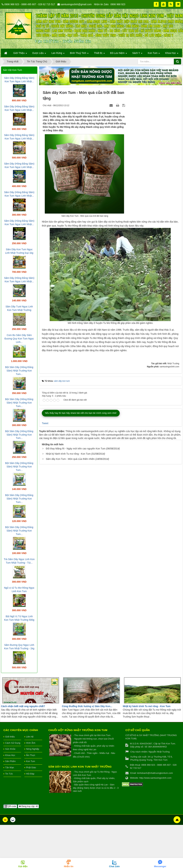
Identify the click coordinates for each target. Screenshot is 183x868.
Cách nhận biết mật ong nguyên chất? (23, 706)
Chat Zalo (114, 866)
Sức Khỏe (10, 749)
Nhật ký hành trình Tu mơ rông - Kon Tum (68, 547)
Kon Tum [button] (154, 54)
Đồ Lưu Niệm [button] (119, 54)
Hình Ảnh (31, 743)
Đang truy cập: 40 (28, 806)
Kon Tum (31, 761)
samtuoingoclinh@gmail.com (76, 4)
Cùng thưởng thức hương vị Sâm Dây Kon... (87, 706)
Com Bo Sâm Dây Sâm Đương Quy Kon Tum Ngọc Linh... (19, 339)
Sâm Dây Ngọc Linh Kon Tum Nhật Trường (80, 767)
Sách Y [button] (137, 54)
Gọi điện (23, 866)
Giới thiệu (10, 737)
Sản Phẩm (10, 761)
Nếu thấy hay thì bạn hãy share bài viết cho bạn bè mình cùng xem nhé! (81, 506)
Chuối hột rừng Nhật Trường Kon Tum (78, 730)
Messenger (160, 866)
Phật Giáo (31, 767)
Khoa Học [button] (172, 54)
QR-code (10, 806)
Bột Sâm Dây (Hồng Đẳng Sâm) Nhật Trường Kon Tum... (19, 371)
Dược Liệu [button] (39, 54)
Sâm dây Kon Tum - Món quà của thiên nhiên (70, 552)
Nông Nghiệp (33, 749)
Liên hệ (30, 737)
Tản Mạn (10, 767)
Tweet (45, 516)
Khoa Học (10, 755)
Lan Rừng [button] (58, 54)
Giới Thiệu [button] (20, 54)
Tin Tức (9, 774)
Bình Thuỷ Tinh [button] (79, 54)
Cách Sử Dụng (13, 743)
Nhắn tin (69, 866)
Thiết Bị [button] (99, 54)
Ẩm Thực (31, 755)
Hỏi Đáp (30, 774)
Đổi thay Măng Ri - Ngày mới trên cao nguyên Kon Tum (76, 542)
